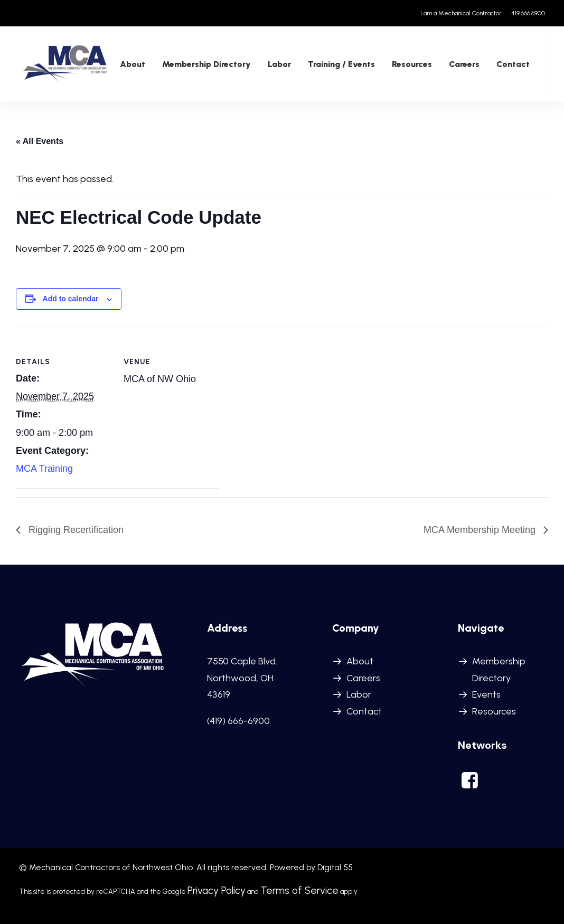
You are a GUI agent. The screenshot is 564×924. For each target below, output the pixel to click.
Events (486, 695)
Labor (359, 695)
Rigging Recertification (75, 531)
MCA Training (44, 470)
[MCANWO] (64, 65)
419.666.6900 (528, 13)
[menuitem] (463, 13)
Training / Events (337, 65)
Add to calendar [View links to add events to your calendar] (71, 300)
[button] (470, 786)
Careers (460, 65)
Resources (408, 65)
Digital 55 (335, 868)
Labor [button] (275, 65)
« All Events (40, 142)
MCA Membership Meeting (481, 531)
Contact (509, 65)
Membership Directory (202, 65)
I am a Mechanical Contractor (461, 13)
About (128, 65)
